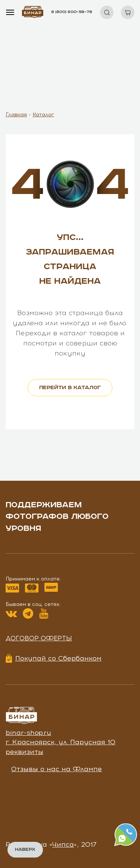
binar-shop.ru (28, 733)
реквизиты (24, 752)
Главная (16, 115)
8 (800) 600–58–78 (72, 12)
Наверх (25, 849)
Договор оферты (39, 638)
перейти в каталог (70, 388)
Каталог (43, 115)
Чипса (63, 844)
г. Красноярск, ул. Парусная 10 (60, 742)
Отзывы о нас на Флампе (57, 769)
